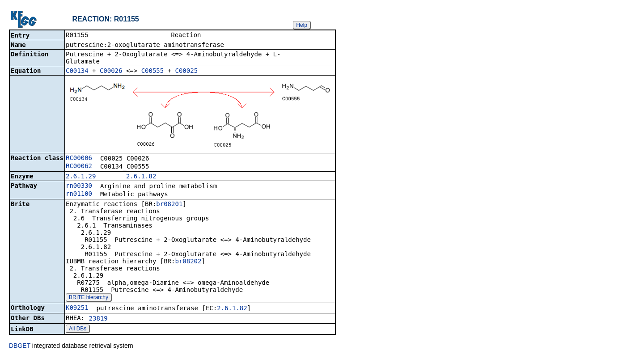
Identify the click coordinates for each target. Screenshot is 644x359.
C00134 (77, 72)
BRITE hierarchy (89, 298)
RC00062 (79, 167)
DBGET (20, 346)
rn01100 (79, 194)
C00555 (153, 72)
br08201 (169, 205)
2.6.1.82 (141, 177)
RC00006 (79, 159)
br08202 (188, 262)
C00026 (111, 72)
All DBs (78, 329)
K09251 (77, 308)
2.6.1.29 (81, 177)
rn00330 (79, 186)
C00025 (187, 72)
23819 (98, 319)
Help (302, 25)
